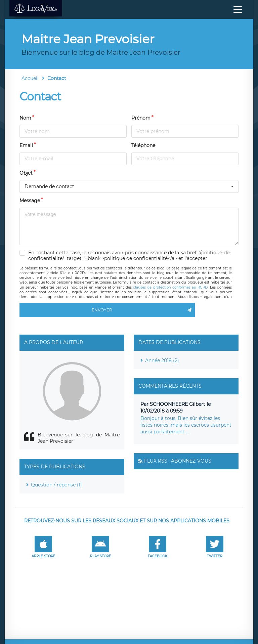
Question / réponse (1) (56, 485)
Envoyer (143, 310)
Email (26, 145)
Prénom (141, 118)
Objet (26, 173)
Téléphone (143, 145)
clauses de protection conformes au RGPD (170, 287)
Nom (25, 118)
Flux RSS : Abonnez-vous (178, 461)
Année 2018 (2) (162, 360)
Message (30, 201)
